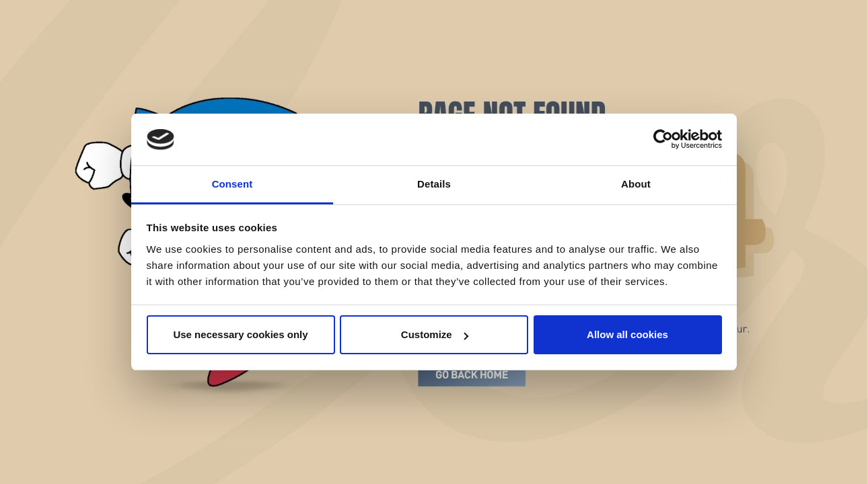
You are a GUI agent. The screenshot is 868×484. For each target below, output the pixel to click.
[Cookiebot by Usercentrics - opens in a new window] (663, 140)
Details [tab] (434, 184)
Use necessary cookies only (240, 334)
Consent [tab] (232, 184)
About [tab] (636, 184)
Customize (435, 334)
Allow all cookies (627, 334)
